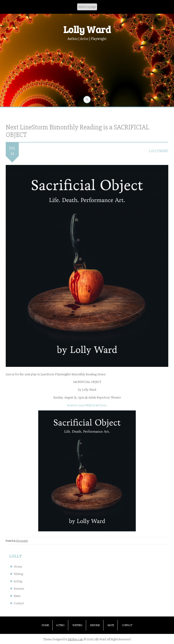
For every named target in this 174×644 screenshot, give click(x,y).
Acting (18, 581)
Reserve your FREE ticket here (87, 405)
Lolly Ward (87, 29)
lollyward (159, 151)
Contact (19, 603)
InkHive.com (75, 639)
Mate (17, 596)
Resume (19, 589)
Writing (18, 574)
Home (18, 567)
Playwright (22, 541)
